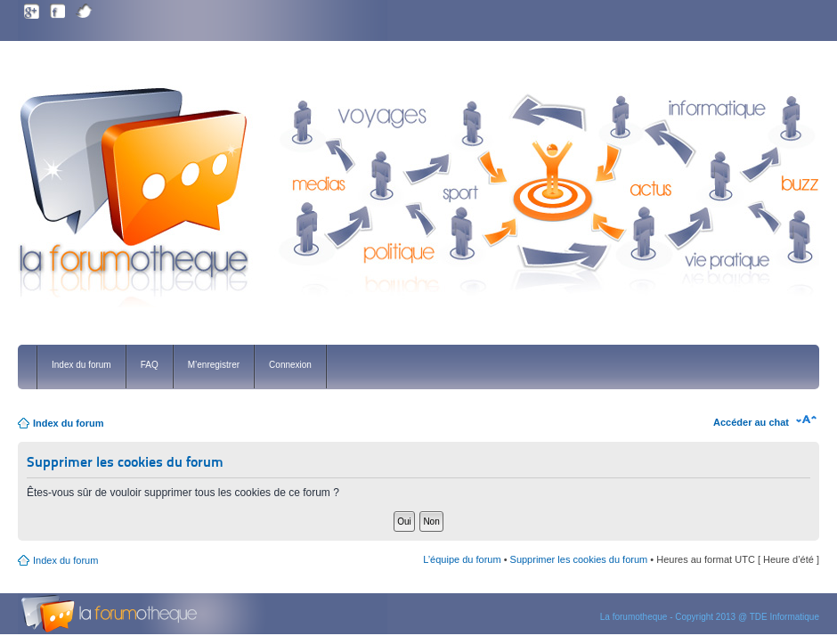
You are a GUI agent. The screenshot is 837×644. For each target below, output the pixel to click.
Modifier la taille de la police (806, 420)
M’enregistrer (214, 365)
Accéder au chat (751, 422)
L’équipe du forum (462, 559)
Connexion (290, 365)
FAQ (150, 365)
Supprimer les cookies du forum (579, 559)
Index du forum (81, 365)
